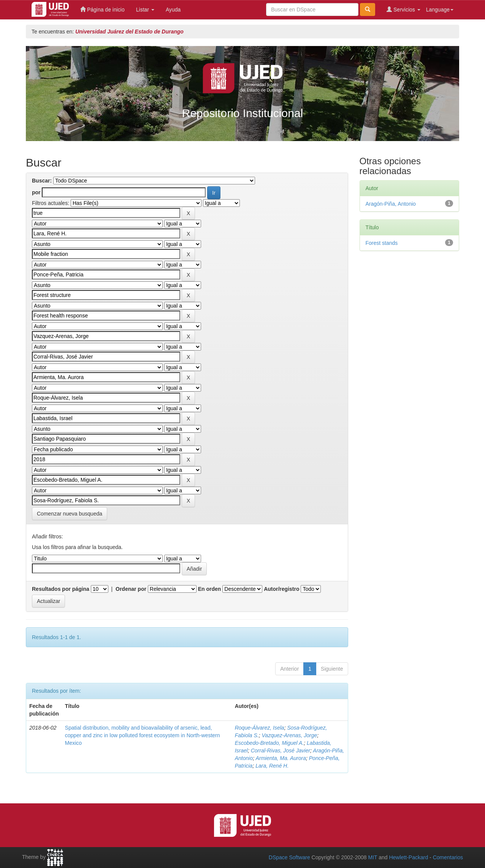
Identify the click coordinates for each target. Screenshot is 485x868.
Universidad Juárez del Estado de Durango (129, 32)
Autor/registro (281, 589)
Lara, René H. (272, 766)
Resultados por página (61, 589)
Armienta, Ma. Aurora (281, 758)
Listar (145, 10)
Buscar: (42, 181)
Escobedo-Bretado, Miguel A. (269, 743)
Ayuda (173, 10)
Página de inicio (102, 9)
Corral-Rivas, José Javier (281, 751)
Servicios (403, 9)
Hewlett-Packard (408, 857)
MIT (372, 857)
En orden (210, 589)
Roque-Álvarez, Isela (260, 728)
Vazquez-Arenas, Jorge (290, 735)
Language (440, 10)
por (36, 192)
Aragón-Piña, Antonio (391, 204)
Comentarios (448, 857)
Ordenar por (131, 589)
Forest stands (382, 243)
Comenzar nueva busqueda (70, 514)
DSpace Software (289, 857)
